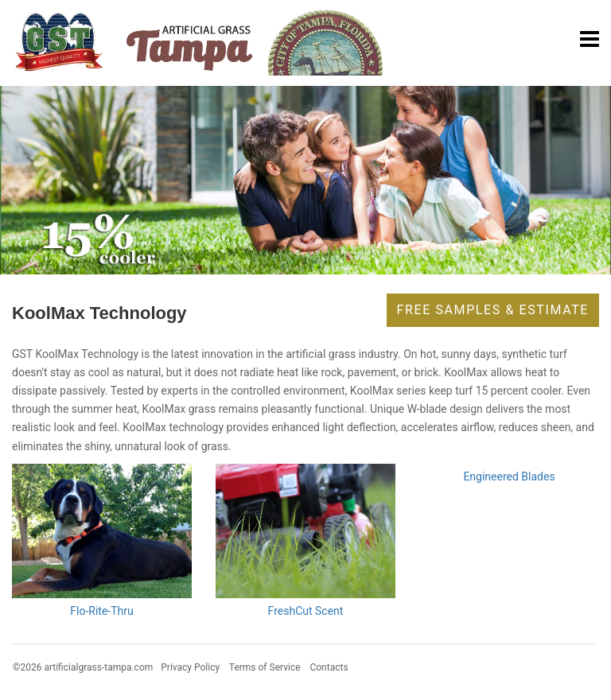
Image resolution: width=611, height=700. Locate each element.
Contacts (329, 667)
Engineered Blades (509, 476)
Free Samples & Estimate (493, 310)
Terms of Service (265, 667)
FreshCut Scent (306, 611)
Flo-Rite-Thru (101, 611)
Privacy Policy (190, 667)
